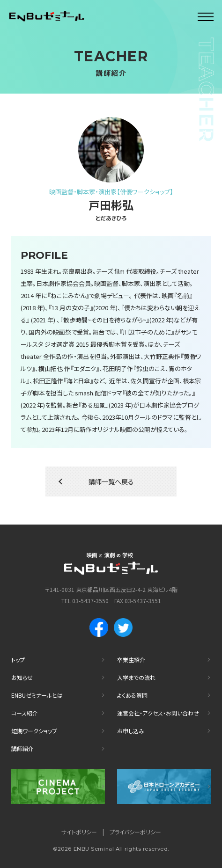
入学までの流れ (136, 677)
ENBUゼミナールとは (37, 695)
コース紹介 (25, 713)
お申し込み (131, 731)
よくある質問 (132, 695)
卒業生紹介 (131, 660)
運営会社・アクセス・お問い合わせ (158, 713)
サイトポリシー (79, 832)
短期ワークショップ (34, 731)
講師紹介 (22, 748)
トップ (18, 660)
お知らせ (22, 677)
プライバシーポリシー (135, 832)
